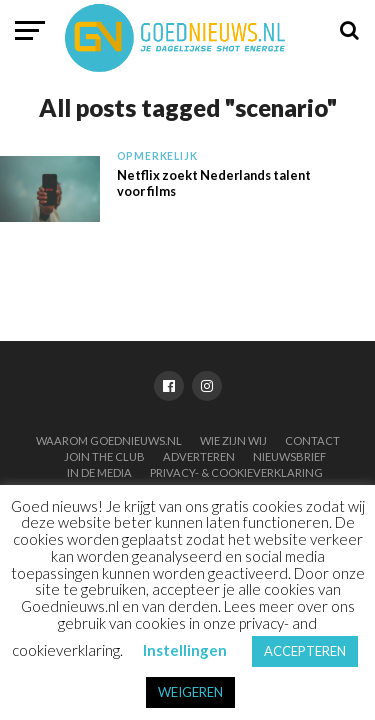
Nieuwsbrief (289, 456)
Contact (312, 440)
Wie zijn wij (233, 440)
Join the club (104, 456)
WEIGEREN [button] (190, 692)
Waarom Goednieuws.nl (109, 440)
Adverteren (199, 456)
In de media (99, 472)
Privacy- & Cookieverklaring (236, 472)
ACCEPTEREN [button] (305, 651)
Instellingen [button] (185, 650)
